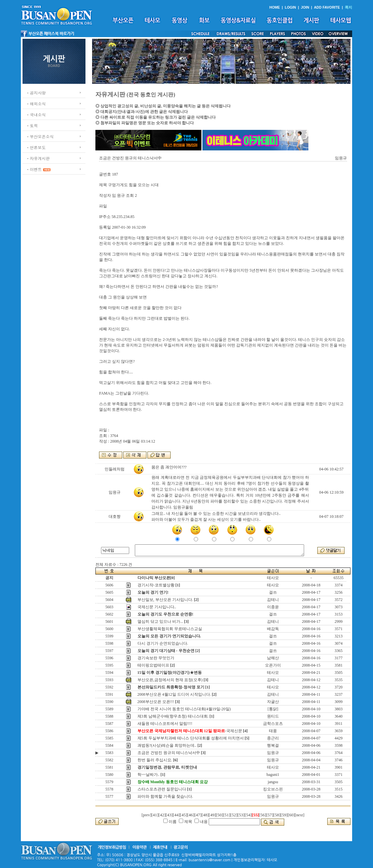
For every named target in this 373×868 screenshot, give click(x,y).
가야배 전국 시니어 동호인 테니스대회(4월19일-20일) (184, 709)
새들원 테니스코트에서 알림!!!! (165, 724)
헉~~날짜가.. (149, 775)
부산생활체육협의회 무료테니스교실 (170, 629)
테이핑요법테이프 (153, 665)
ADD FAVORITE (327, 7)
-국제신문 (190, 731)
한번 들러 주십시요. (155, 760)
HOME (275, 7)
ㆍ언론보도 (36, 147)
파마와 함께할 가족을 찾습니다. (165, 796)
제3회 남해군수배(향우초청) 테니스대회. (173, 716)
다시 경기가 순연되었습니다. (163, 643)
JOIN (305, 7)
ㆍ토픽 (32, 125)
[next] (300, 815)
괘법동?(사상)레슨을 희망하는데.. (167, 745)
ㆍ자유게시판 (38, 158)
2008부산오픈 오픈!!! (156, 702)
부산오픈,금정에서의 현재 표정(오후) (170, 680)
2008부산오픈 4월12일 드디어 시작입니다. (174, 694)
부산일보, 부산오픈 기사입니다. (165, 600)
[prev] (146, 815)
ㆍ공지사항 (36, 93)
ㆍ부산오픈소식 (40, 136)
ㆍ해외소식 (36, 104)
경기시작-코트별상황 (156, 585)
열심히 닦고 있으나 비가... (160, 622)
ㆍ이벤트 (34, 169)
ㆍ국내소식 (36, 114)
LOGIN (291, 7)
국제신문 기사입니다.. (157, 607)
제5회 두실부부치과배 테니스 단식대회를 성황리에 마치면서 (191, 738)
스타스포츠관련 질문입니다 (162, 789)
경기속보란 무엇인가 (156, 658)
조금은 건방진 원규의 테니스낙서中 (169, 753)
